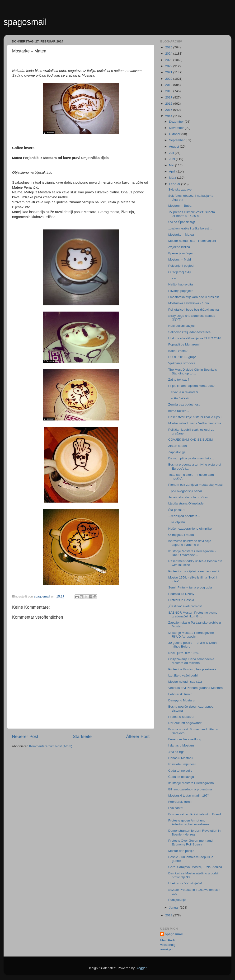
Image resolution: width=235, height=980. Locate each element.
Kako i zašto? (178, 351)
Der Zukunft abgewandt (185, 723)
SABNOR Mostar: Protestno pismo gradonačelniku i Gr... (193, 614)
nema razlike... (179, 411)
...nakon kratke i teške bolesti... (190, 228)
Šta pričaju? (177, 510)
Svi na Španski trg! (182, 222)
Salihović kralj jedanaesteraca (190, 332)
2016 (169, 104)
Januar (174, 908)
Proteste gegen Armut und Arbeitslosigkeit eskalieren (189, 822)
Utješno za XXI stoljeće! (185, 883)
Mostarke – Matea (181, 235)
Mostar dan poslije (181, 851)
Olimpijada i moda (181, 535)
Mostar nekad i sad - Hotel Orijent (192, 241)
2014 (169, 116)
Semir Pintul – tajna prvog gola (190, 587)
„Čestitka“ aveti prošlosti (185, 606)
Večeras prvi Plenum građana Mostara (196, 688)
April (173, 171)
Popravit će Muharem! (184, 344)
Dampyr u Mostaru (181, 700)
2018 (169, 91)
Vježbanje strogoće (182, 363)
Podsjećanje (177, 900)
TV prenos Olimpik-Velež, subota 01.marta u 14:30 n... (192, 214)
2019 (169, 85)
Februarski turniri (180, 802)
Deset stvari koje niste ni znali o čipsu (195, 417)
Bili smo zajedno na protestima (190, 789)
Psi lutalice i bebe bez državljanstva (194, 310)
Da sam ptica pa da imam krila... (191, 458)
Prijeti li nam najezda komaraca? (191, 386)
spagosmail (25, 22)
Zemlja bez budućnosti (184, 404)
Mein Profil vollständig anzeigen (168, 945)
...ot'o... (174, 278)
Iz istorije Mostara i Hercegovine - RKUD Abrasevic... (192, 635)
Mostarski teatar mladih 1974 (189, 796)
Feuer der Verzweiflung (185, 739)
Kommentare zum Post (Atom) (51, 746)
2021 (169, 72)
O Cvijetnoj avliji (180, 272)
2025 (169, 47)
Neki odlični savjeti (181, 326)
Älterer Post (138, 736)
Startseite (82, 736)
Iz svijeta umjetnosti (182, 764)
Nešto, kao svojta (181, 284)
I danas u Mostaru (181, 745)
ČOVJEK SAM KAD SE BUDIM (191, 440)
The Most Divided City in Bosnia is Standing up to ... (193, 371)
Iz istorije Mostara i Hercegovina (191, 783)
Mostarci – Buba (180, 206)
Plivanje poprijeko (181, 291)
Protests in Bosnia (181, 600)
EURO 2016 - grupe (182, 357)
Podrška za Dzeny (181, 594)
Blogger (141, 968)
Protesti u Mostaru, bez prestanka (192, 669)
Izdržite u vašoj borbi (183, 675)
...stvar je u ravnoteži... (184, 392)
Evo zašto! (176, 808)
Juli (172, 153)
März (173, 178)
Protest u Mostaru (181, 717)
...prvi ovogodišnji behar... (186, 491)
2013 (169, 915)
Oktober (175, 134)
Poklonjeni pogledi (181, 266)
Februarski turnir (180, 694)
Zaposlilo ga (177, 452)
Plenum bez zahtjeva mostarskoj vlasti (195, 485)
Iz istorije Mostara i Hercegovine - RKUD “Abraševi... (192, 553)
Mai (172, 165)
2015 (169, 110)
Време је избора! (181, 253)
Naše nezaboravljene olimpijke (190, 529)
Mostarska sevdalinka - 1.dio (189, 303)
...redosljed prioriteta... (184, 516)
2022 (169, 66)
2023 (169, 60)
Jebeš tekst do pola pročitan (188, 497)
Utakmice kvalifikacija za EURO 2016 (195, 338)
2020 (169, 79)
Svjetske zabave (180, 189)
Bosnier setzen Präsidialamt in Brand (195, 814)
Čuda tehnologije (180, 771)
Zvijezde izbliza (179, 247)
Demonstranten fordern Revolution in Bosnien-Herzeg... (195, 833)
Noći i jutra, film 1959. (184, 653)
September (177, 140)
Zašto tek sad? (179, 380)
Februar (175, 184)
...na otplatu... (178, 522)
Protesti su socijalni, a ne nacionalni (194, 571)
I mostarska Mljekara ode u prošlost (194, 297)
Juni (172, 159)
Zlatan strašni (178, 446)
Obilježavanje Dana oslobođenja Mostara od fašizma (191, 661)
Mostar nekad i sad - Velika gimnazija (195, 423)
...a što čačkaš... (180, 398)
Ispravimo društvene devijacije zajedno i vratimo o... (190, 543)
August (174, 147)
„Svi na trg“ (176, 752)
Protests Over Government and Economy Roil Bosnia (190, 842)
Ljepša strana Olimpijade (186, 503)
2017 (169, 97)
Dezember (177, 122)
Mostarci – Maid (180, 259)
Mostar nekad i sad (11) (185, 682)
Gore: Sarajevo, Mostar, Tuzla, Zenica (195, 867)
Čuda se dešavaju (181, 777)
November (177, 128)
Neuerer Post (25, 736)
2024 (169, 54)
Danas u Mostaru (181, 758)
